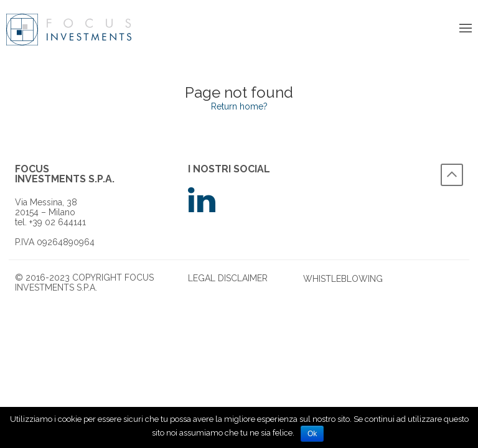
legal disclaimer (228, 278)
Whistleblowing (343, 279)
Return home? (239, 106)
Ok (312, 434)
